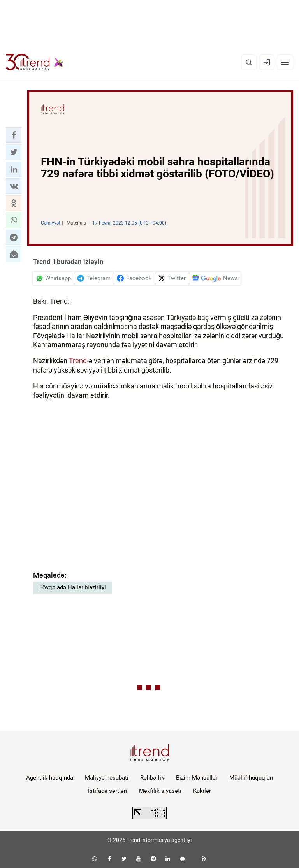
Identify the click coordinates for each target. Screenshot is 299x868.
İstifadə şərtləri (108, 791)
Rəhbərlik (152, 778)
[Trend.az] (35, 62)
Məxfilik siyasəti (160, 791)
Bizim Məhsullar (197, 778)
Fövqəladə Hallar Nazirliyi (73, 587)
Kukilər (202, 791)
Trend (78, 361)
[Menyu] (285, 62)
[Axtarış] (249, 62)
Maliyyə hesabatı (107, 778)
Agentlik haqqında (50, 778)
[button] (14, 135)
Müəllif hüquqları (251, 778)
